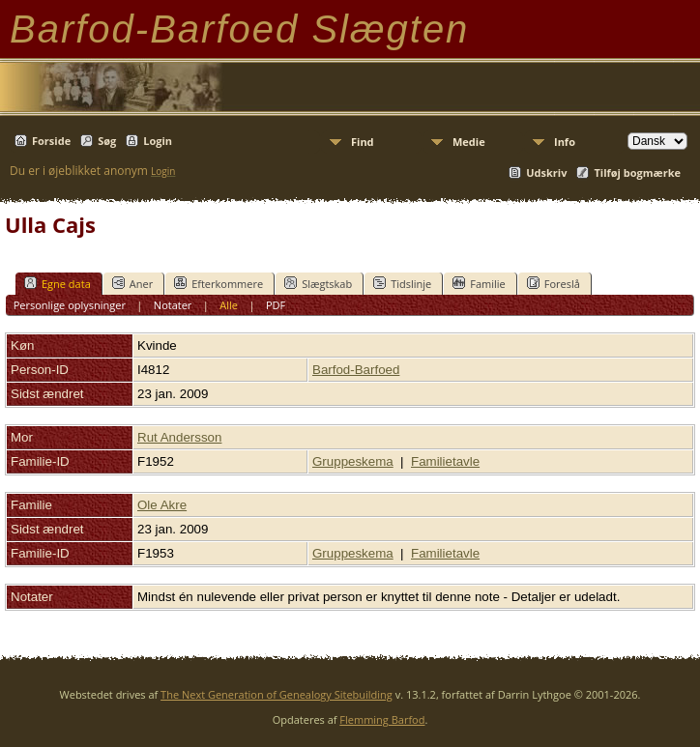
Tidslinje (402, 283)
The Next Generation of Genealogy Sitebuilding (277, 694)
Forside (51, 141)
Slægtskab (318, 283)
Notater (173, 305)
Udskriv (546, 172)
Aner (132, 283)
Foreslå (554, 283)
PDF (276, 305)
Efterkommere (219, 283)
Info (565, 142)
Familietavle (445, 461)
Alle (229, 305)
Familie (479, 283)
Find (363, 142)
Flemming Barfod (382, 719)
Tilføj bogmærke (637, 172)
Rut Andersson (179, 437)
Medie (469, 142)
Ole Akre (162, 505)
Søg (107, 141)
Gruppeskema (353, 461)
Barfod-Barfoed (356, 370)
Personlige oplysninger (70, 305)
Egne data (58, 283)
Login (158, 141)
